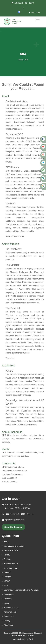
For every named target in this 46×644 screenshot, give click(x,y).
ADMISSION (19, 3)
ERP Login (35, 12)
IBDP (6, 586)
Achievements (10, 612)
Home (21, 60)
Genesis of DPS (14, 134)
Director (7, 572)
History (7, 555)
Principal (8, 577)
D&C (31, 639)
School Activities (11, 608)
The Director (12, 265)
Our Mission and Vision (14, 546)
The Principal (13, 308)
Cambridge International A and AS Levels (22, 590)
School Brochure (15, 237)
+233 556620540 (9, 478)
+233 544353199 (26, 514)
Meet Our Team (11, 568)
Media (6, 449)
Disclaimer (8, 625)
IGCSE (9, 371)
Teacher (10, 358)
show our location (13, 527)
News (6, 603)
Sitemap (31, 635)
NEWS (31, 3)
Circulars (8, 599)
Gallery (7, 621)
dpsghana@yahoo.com (12, 474)
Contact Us (9, 463)
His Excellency (13, 249)
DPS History (12, 167)
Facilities (10, 204)
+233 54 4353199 (10, 482)
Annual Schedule (12, 432)
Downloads (9, 594)
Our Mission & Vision (17, 101)
